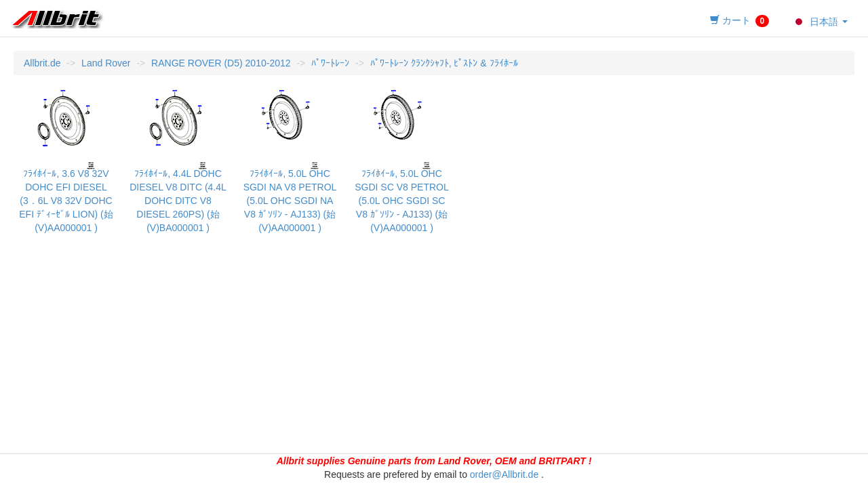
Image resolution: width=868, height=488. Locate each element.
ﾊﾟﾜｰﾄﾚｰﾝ (330, 63)
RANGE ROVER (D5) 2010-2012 (221, 63)
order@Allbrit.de (504, 474)
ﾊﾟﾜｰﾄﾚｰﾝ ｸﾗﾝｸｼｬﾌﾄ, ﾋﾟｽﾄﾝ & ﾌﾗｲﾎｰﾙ (444, 63)
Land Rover (106, 63)
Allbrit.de (42, 63)
